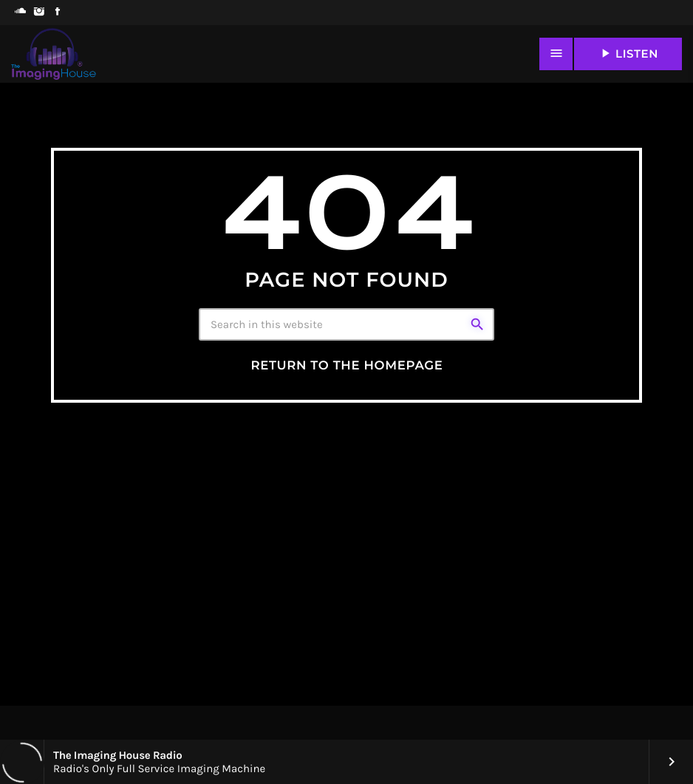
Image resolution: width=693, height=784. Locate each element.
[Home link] (54, 54)
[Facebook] (57, 13)
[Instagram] (39, 13)
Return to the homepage (346, 366)
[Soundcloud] (20, 13)
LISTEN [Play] (628, 53)
